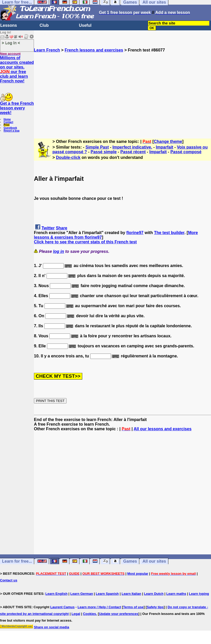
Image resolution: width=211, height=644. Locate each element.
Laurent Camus (63, 607)
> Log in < (11, 43)
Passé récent (133, 152)
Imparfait (164, 147)
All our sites (154, 561)
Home (7, 119)
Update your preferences (119, 614)
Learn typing (199, 594)
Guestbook (10, 128)
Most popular (138, 574)
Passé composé (186, 152)
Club (44, 25)
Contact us (9, 580)
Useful (85, 25)
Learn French (47, 50)
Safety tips (155, 607)
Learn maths (176, 594)
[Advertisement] (122, 89)
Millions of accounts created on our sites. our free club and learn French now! (17, 69)
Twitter (48, 228)
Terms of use (133, 607)
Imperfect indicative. (132, 147)
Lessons (9, 25)
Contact (8, 122)
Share (61, 228)
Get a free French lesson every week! (17, 108)
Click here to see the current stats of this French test (85, 242)
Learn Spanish (107, 594)
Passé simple (104, 152)
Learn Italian (131, 594)
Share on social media (52, 627)
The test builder (169, 233)
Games (130, 561)
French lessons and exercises (94, 50)
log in (59, 251)
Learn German (81, 594)
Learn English (57, 594)
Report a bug (12, 131)
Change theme (168, 141)
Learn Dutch (154, 594)
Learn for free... (17, 561)
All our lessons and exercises (163, 429)
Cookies (90, 614)
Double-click (68, 157)
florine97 (135, 233)
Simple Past (97, 147)
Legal (76, 614)
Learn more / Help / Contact (99, 607)
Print (7, 125)
